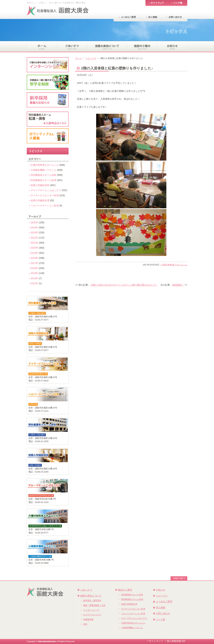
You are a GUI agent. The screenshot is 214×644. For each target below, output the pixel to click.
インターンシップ (91, 610)
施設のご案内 (125, 590)
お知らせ (160, 590)
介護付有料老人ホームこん (174, 265)
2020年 (34, 248)
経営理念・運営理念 (92, 601)
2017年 (34, 263)
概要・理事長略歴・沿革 (94, 605)
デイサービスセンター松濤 (45, 195)
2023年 (34, 233)
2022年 (34, 238)
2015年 (34, 273)
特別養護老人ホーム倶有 (43, 175)
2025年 (34, 222)
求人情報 (160, 608)
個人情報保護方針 (176, 641)
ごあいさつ (86, 590)
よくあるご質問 (164, 602)
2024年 (34, 227)
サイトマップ (156, 641)
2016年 (34, 268)
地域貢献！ (178, 285)
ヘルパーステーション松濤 (45, 206)
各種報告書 (88, 619)
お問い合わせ (163, 613)
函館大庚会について (91, 596)
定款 (85, 624)
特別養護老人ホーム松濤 (43, 180)
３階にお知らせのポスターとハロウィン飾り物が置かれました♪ (124, 285)
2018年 (34, 258)
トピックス (91, 58)
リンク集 (160, 619)
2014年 (34, 278)
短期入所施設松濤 (40, 200)
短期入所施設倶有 (40, 185)
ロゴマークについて (92, 615)
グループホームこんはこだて (46, 190)
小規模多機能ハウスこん (43, 170)
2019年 (34, 253)
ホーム (78, 58)
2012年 (34, 283)
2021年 (34, 243)
